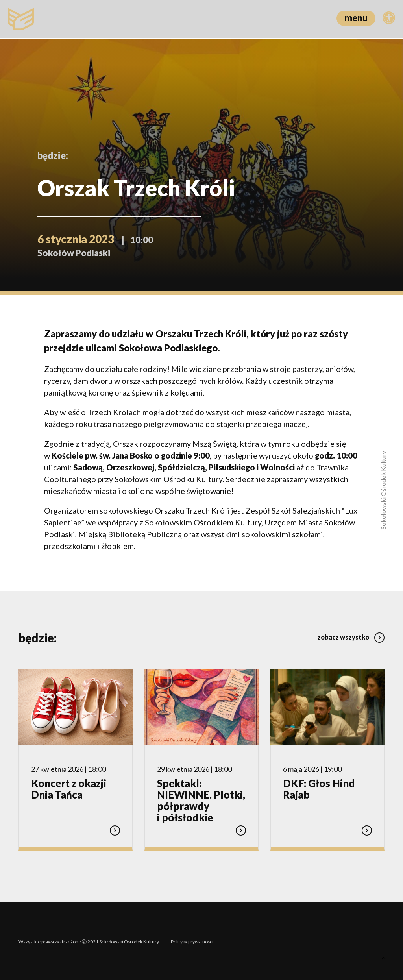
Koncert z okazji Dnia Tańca (69, 789)
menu (356, 18)
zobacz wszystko (351, 635)
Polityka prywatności (192, 940)
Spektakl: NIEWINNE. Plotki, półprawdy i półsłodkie (201, 800)
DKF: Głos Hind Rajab (319, 789)
